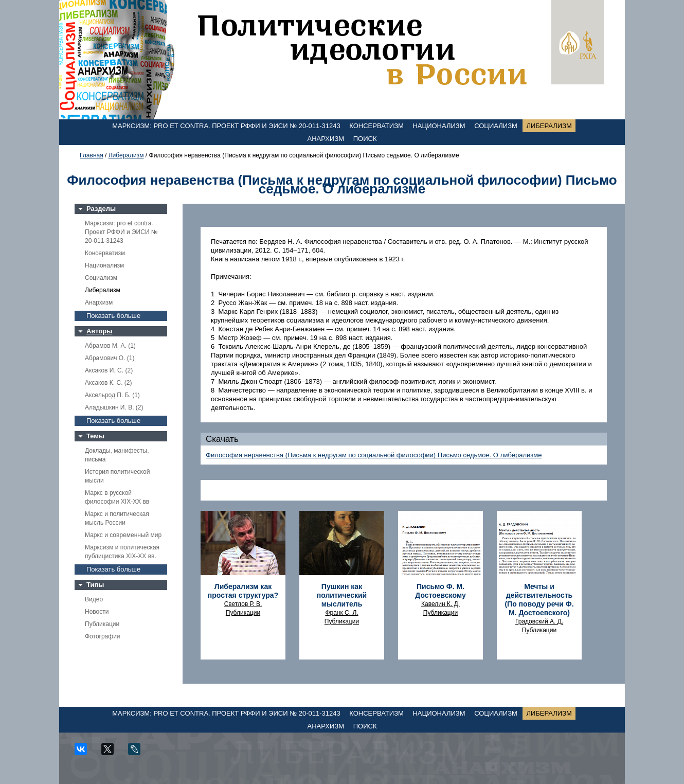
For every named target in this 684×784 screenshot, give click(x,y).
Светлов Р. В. (243, 604)
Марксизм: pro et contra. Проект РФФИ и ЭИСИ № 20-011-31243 (226, 126)
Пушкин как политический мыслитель (342, 595)
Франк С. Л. (341, 613)
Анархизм (326, 139)
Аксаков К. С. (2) (109, 383)
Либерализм (549, 126)
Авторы (99, 331)
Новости (97, 612)
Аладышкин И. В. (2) (114, 407)
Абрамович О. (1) (110, 358)
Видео (94, 599)
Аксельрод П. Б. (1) (112, 395)
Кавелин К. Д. (440, 604)
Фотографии (103, 636)
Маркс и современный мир (123, 535)
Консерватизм (376, 126)
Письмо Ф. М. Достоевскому (440, 591)
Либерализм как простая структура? (243, 591)
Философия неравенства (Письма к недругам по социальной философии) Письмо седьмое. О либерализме (374, 455)
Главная (92, 155)
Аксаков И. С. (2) (109, 370)
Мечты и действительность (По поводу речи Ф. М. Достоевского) (539, 600)
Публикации (102, 624)
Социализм (496, 126)
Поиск (365, 139)
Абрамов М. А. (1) (110, 346)
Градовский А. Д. (539, 621)
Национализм (439, 126)
